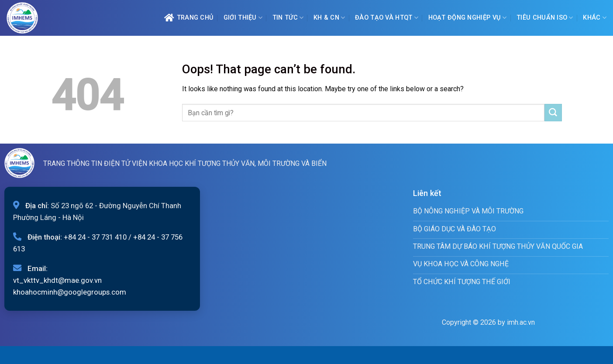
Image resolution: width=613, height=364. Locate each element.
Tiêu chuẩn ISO (545, 18)
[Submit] (553, 113)
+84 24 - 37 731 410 (95, 237)
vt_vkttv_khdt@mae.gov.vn (57, 280)
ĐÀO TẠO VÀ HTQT (387, 18)
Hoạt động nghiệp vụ (468, 18)
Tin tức (288, 18)
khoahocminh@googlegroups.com (70, 292)
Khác (595, 18)
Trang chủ (189, 18)
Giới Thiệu (243, 18)
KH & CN (329, 18)
